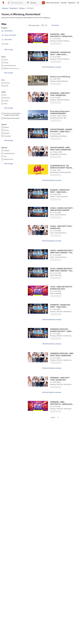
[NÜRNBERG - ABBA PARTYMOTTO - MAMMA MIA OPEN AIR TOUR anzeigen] (38, 406)
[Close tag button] (46, 25)
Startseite (5, 8)
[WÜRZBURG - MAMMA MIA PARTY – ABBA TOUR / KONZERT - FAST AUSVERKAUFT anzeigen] (38, 56)
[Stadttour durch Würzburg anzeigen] (38, 80)
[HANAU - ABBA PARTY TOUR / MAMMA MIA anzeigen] (38, 230)
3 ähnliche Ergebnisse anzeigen (52, 180)
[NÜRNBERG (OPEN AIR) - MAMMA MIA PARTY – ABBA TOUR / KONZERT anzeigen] (38, 333)
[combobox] (36, 3)
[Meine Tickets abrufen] (53, 3)
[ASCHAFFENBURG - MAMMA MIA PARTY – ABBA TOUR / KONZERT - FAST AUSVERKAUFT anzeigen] (38, 133)
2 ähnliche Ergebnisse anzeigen (52, 67)
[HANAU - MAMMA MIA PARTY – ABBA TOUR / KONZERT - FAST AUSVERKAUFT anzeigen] (38, 254)
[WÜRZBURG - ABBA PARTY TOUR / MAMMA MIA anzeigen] (38, 97)
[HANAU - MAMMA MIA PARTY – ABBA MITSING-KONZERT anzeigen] (38, 212)
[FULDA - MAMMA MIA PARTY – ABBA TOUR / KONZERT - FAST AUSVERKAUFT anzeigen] (38, 272)
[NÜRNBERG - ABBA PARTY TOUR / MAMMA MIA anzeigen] (38, 382)
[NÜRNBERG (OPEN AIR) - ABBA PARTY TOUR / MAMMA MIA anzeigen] (38, 357)
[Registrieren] (72, 3)
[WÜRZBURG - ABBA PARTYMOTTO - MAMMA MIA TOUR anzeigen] (38, 38)
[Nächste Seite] (58, 417)
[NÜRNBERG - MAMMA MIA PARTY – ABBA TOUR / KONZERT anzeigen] (38, 309)
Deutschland (14, 8)
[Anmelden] (64, 3)
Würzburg (22, 8)
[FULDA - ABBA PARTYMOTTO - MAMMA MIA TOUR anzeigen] (38, 291)
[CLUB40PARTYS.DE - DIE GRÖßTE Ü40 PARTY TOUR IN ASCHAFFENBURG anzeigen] (38, 169)
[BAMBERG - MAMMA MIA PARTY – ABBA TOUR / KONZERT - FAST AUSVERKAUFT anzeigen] (38, 194)
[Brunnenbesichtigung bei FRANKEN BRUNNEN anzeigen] (38, 115)
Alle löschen (55, 25)
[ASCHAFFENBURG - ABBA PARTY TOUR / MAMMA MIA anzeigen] (38, 151)
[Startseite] (3, 3)
